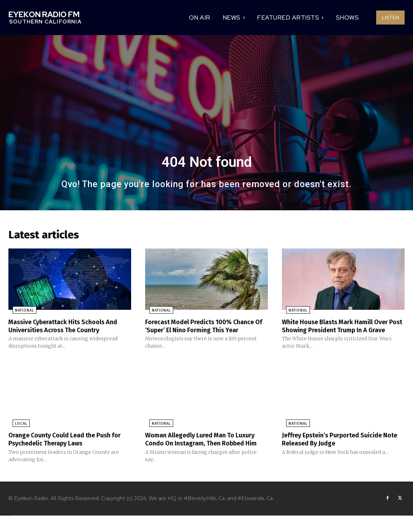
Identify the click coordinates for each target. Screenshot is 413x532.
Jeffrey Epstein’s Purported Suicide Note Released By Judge (338, 448)
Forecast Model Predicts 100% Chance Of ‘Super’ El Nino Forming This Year (206, 327)
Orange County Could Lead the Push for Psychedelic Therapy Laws (66, 448)
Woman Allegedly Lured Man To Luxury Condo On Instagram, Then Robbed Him (199, 451)
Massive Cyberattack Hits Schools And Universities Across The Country (70, 327)
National (20, 312)
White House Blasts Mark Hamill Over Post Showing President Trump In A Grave (342, 331)
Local (17, 432)
